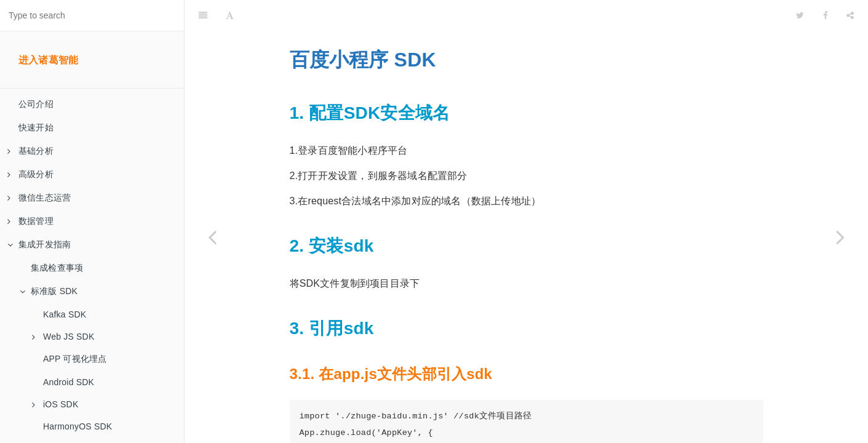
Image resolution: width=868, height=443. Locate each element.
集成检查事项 (57, 268)
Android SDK (69, 382)
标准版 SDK (49, 291)
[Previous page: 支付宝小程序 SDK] (212, 237)
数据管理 (30, 221)
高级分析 (30, 174)
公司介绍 (36, 104)
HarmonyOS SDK (78, 426)
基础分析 (30, 151)
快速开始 (36, 127)
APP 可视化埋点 (75, 359)
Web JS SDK (63, 337)
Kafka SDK (65, 314)
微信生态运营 (39, 198)
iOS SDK (55, 404)
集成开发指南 (39, 244)
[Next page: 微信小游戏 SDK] (840, 237)
